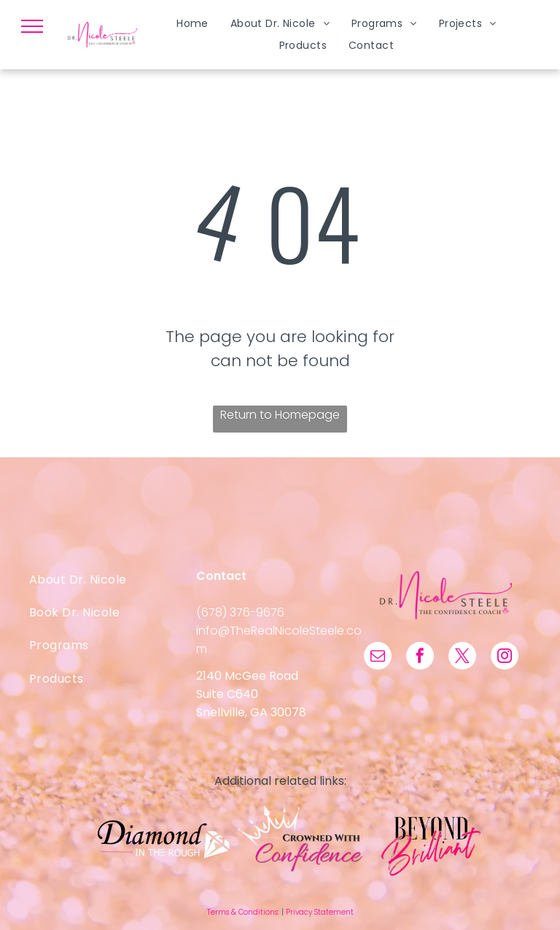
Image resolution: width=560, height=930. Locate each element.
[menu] (32, 26)
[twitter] (462, 658)
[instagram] (505, 658)
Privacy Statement (320, 912)
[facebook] (420, 658)
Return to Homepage (280, 415)
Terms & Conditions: (243, 912)
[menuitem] (192, 24)
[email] (378, 658)
